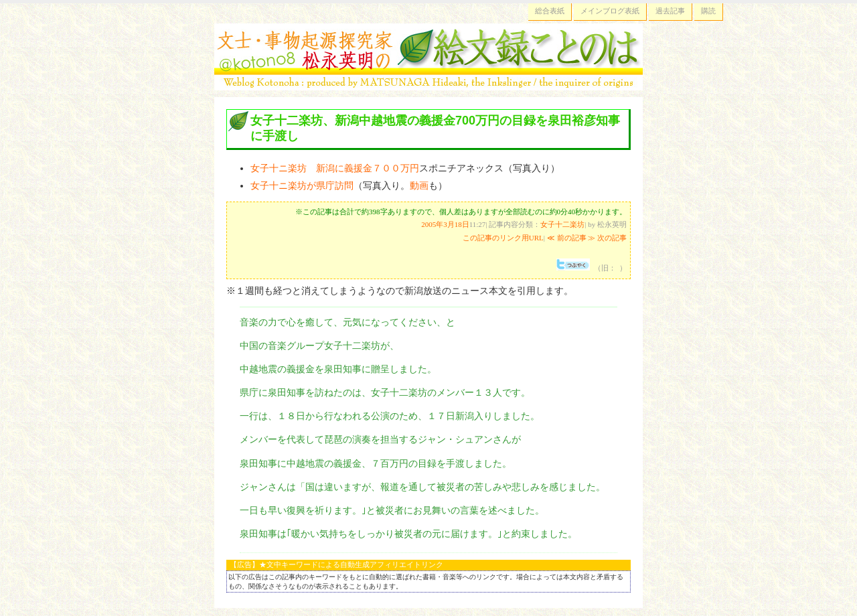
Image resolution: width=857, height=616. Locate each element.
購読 (708, 11)
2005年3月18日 (445, 224)
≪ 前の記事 (567, 238)
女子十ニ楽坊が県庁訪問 (302, 185)
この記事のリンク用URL (503, 238)
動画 (419, 185)
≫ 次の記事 (607, 238)
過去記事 (670, 11)
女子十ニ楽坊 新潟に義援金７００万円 (335, 168)
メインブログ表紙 (610, 11)
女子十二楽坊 (562, 224)
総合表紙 (550, 11)
